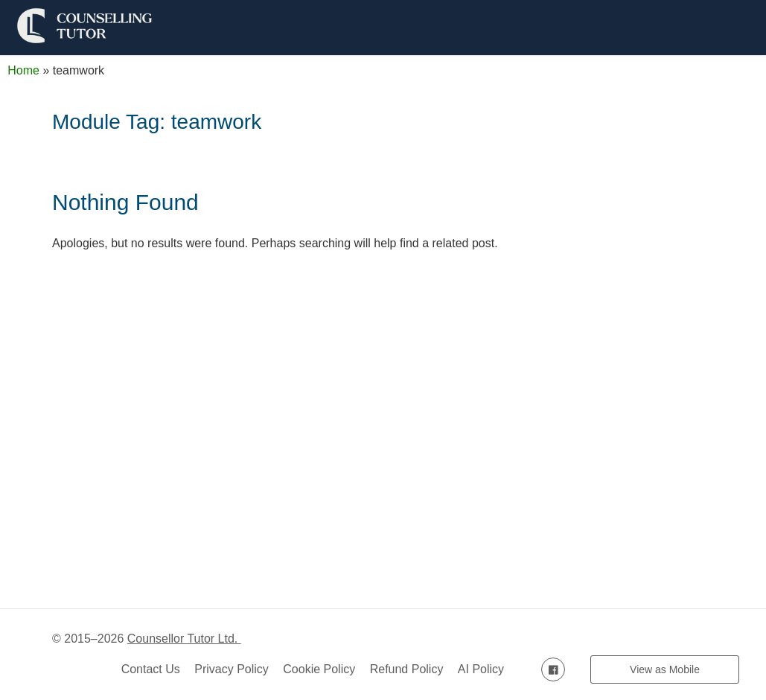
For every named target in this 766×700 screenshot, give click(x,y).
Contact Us (151, 669)
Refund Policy (407, 669)
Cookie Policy (319, 669)
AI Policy (481, 669)
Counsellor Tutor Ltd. (184, 639)
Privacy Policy (232, 669)
